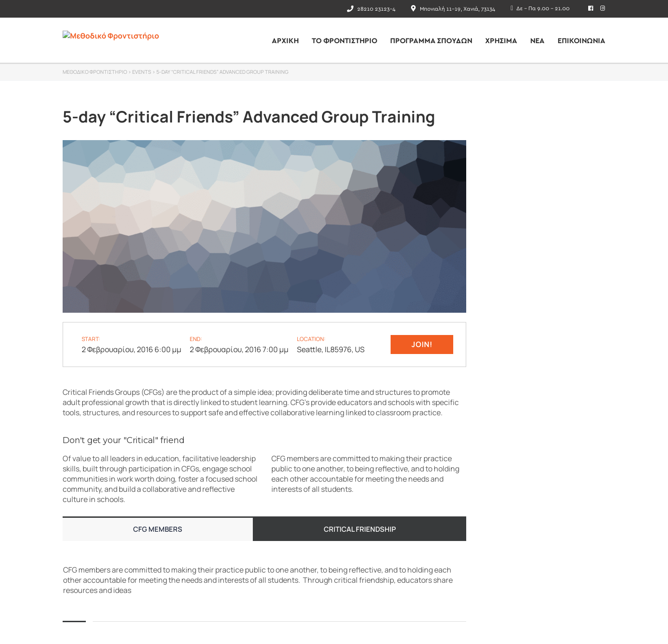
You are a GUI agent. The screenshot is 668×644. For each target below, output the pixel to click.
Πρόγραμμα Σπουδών (431, 41)
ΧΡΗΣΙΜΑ (501, 41)
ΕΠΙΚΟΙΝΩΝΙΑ (581, 41)
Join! (422, 344)
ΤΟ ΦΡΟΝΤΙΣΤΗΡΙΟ (344, 41)
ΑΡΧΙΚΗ (285, 41)
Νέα (537, 41)
